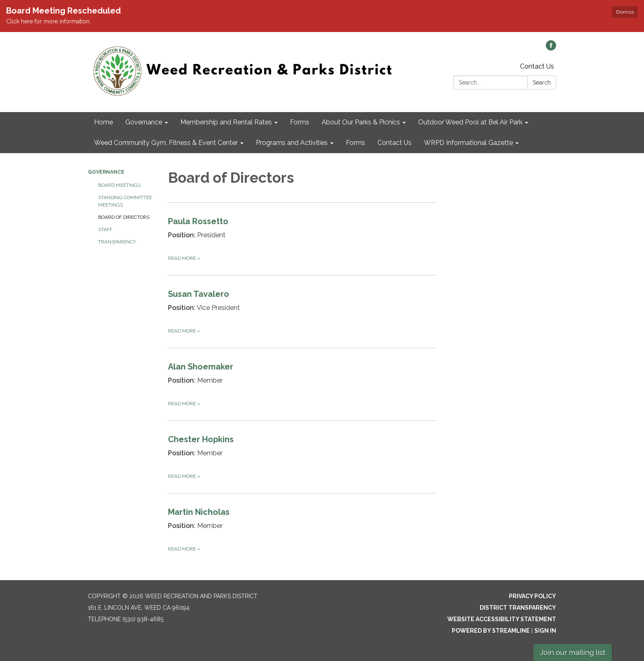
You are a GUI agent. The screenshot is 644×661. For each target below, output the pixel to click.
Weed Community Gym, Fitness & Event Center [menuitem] (166, 143)
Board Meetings (119, 185)
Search (542, 83)
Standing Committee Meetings (125, 201)
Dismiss (625, 12)
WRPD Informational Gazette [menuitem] (468, 143)
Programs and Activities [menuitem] (292, 143)
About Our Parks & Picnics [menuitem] (361, 122)
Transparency (117, 242)
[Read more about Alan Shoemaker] (302, 384)
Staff (105, 230)
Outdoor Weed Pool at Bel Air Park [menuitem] (470, 122)
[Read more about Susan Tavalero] (302, 311)
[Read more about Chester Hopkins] (302, 457)
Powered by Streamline (491, 631)
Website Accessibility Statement (502, 619)
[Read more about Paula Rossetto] (302, 239)
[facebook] (551, 48)
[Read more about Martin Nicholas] (302, 529)
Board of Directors (124, 217)
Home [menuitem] (103, 122)
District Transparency (518, 608)
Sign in (545, 631)
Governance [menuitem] (144, 122)
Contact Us (537, 66)
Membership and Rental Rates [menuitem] (226, 122)
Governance (106, 172)
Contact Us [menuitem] (394, 143)
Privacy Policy (532, 596)
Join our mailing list (573, 652)
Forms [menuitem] (300, 122)
